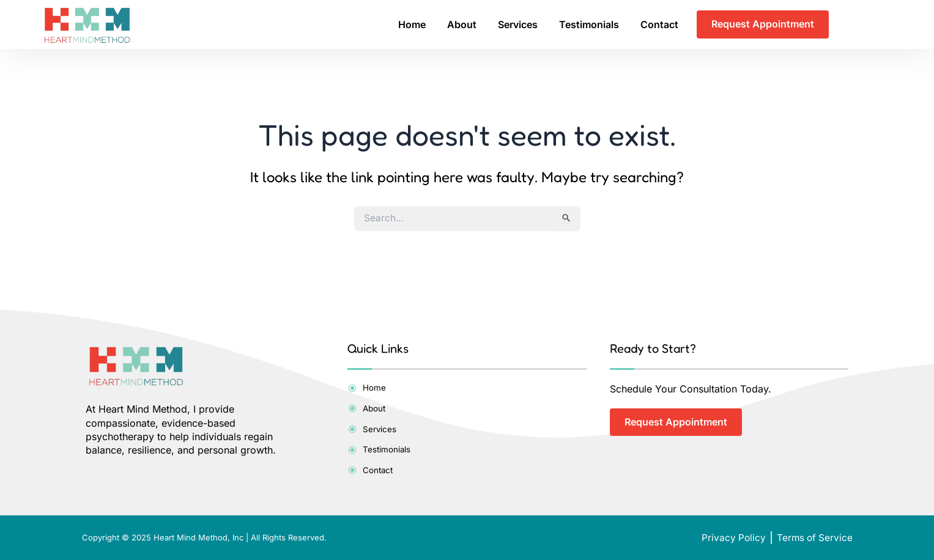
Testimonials (589, 24)
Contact (659, 24)
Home (412, 24)
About (462, 24)
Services (518, 24)
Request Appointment (763, 24)
